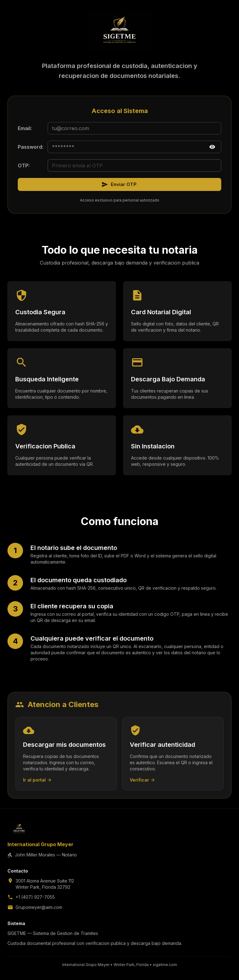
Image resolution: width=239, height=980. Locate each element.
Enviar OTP (119, 184)
